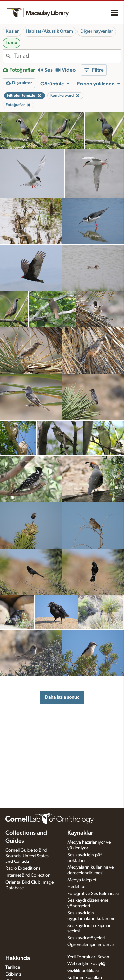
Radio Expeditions (23, 868)
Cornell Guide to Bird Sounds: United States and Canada (27, 856)
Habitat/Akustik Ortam (49, 31)
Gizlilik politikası (83, 971)
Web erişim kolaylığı (87, 964)
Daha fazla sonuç (62, 697)
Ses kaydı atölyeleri (86, 938)
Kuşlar (12, 31)
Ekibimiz (13, 974)
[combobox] (67, 56)
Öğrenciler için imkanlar (91, 945)
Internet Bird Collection (28, 875)
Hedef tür (77, 887)
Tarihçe (13, 967)
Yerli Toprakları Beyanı (89, 957)
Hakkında (18, 958)
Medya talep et (82, 880)
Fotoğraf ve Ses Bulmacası (93, 894)
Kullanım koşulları (85, 978)
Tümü (11, 43)
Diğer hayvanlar (97, 31)
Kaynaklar (80, 833)
